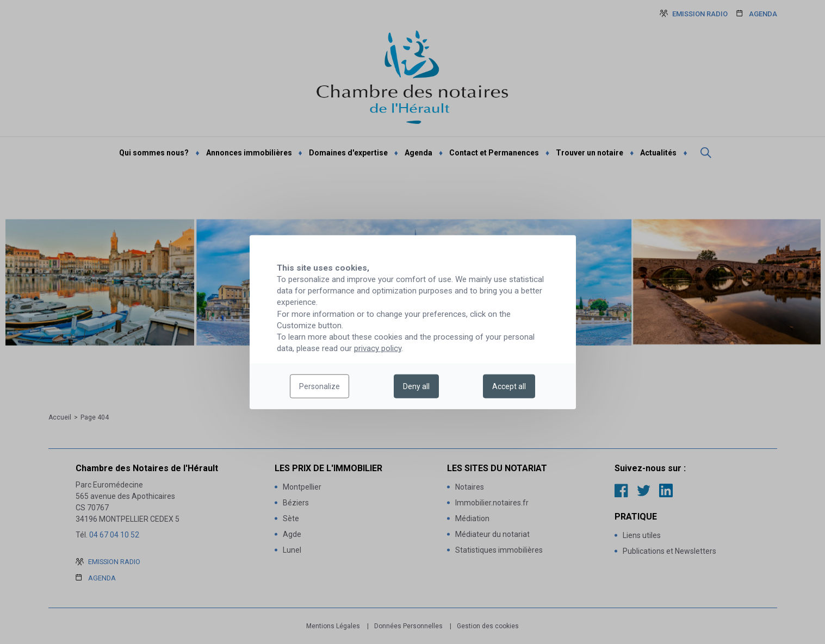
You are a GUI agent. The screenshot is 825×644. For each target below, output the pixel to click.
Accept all (509, 386)
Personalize (320, 386)
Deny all (416, 386)
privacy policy (378, 348)
